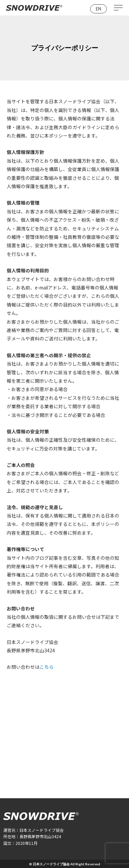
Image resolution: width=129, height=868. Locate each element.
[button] (99, 9)
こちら (47, 667)
